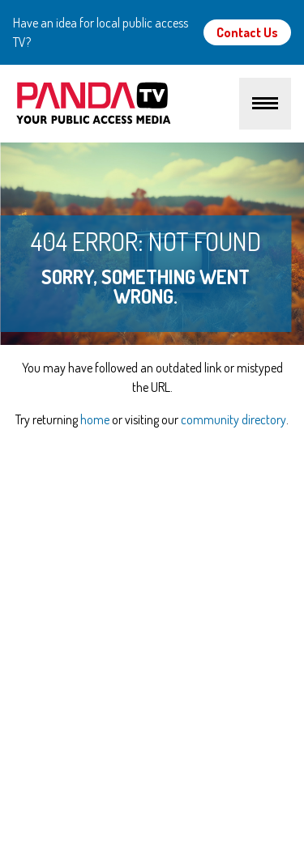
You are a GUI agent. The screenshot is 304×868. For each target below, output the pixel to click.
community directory (233, 419)
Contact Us (247, 32)
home (95, 419)
